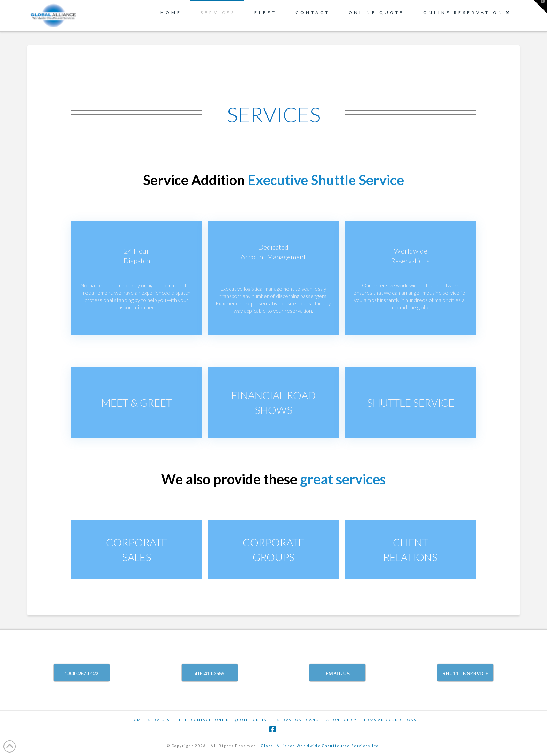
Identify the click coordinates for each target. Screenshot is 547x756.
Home (137, 720)
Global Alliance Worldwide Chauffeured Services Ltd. (321, 746)
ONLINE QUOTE (232, 720)
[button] (540, 7)
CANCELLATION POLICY (332, 720)
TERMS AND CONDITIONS (389, 720)
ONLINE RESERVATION (278, 720)
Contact (201, 720)
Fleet (180, 720)
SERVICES (159, 720)
